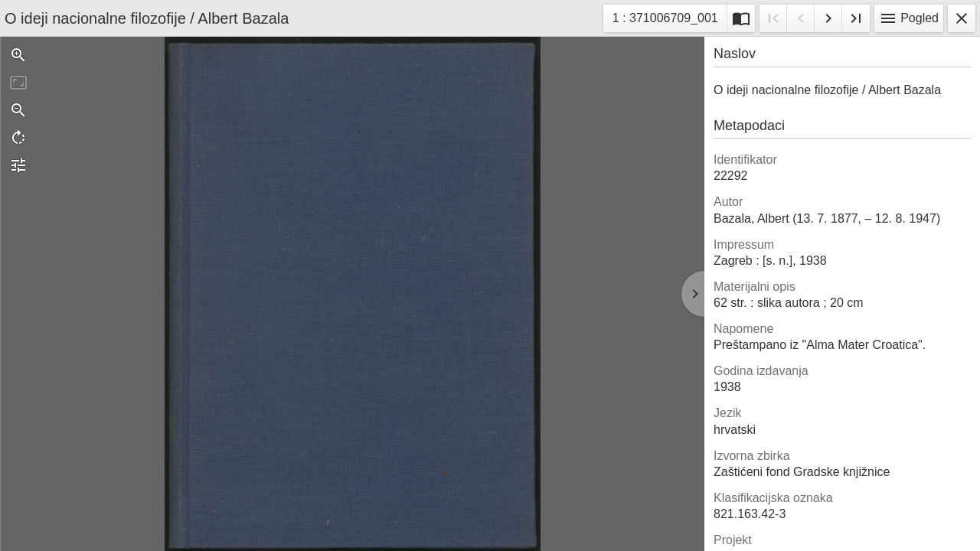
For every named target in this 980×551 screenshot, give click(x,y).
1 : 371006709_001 (665, 20)
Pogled (909, 18)
